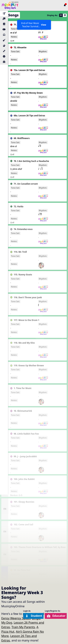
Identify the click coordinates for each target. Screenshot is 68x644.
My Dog (7, 622)
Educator (56, 616)
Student (33, 616)
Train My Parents (23, 627)
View (44, 25)
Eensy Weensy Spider (16, 618)
